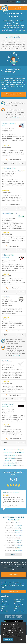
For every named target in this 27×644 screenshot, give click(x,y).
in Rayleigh (13, 456)
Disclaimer (17, 606)
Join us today (13, 575)
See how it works (13, 592)
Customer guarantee (19, 611)
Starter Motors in (13, 523)
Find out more (16, 118)
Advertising (4, 602)
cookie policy (6, 636)
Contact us (4, 606)
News (3, 609)
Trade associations (19, 599)
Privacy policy (18, 602)
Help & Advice (5, 604)
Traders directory (19, 604)
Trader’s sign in (22, 5)
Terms (16, 609)
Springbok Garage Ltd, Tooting (11, 492)
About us (3, 599)
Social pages (5, 611)
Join (18, 2)
